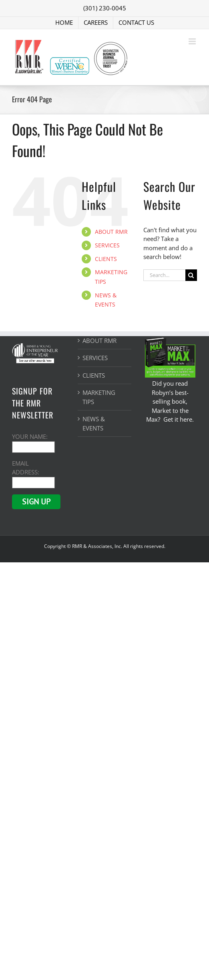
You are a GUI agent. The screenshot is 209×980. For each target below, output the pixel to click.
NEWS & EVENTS (94, 423)
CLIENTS (106, 259)
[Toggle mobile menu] (193, 41)
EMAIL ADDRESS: (33, 473)
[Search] (191, 275)
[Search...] (164, 275)
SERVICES (107, 245)
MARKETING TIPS (99, 397)
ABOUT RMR (111, 232)
